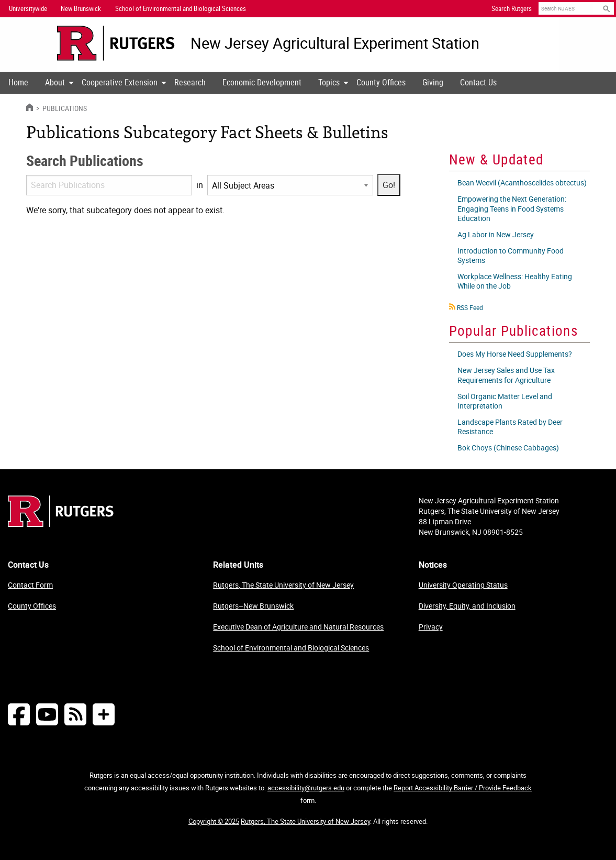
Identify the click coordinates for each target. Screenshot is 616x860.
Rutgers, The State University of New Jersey (283, 585)
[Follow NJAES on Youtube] (47, 714)
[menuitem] (18, 83)
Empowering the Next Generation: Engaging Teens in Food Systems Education (512, 208)
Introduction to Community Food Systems (511, 255)
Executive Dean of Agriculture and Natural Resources (298, 627)
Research (190, 82)
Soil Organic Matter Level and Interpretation (505, 401)
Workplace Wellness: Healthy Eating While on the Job (515, 281)
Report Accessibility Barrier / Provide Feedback (463, 788)
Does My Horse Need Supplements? (515, 354)
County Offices (381, 82)
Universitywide (28, 8)
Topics (329, 82)
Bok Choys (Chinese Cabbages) (508, 448)
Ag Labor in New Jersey (496, 234)
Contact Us (478, 82)
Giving (433, 82)
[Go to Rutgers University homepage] (116, 43)
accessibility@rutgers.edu (306, 788)
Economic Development (262, 82)
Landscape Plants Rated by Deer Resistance (510, 427)
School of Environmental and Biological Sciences (291, 648)
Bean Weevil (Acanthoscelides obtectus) (522, 183)
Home (18, 82)
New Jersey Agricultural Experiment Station (335, 43)
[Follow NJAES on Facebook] (19, 714)
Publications (64, 108)
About (55, 82)
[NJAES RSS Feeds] (75, 714)
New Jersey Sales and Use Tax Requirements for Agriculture (506, 375)
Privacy (431, 627)
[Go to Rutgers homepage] (61, 524)
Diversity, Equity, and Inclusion (467, 606)
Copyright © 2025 (214, 821)
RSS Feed (470, 307)
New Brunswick (81, 8)
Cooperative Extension (120, 82)
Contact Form (30, 585)
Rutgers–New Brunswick (253, 606)
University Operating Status (463, 585)
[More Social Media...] (104, 714)
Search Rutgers (512, 8)
